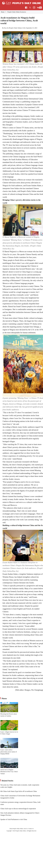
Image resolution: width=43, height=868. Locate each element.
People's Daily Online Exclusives (17, 12)
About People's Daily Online (16, 829)
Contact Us (31, 829)
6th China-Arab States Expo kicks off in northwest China (19, 791)
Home (3, 12)
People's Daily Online (15, 28)
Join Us (26, 829)
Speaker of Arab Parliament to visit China (14, 819)
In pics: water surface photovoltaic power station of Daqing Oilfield (9, 752)
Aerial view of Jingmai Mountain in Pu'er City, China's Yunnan (9, 772)
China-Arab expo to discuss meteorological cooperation (18, 809)
